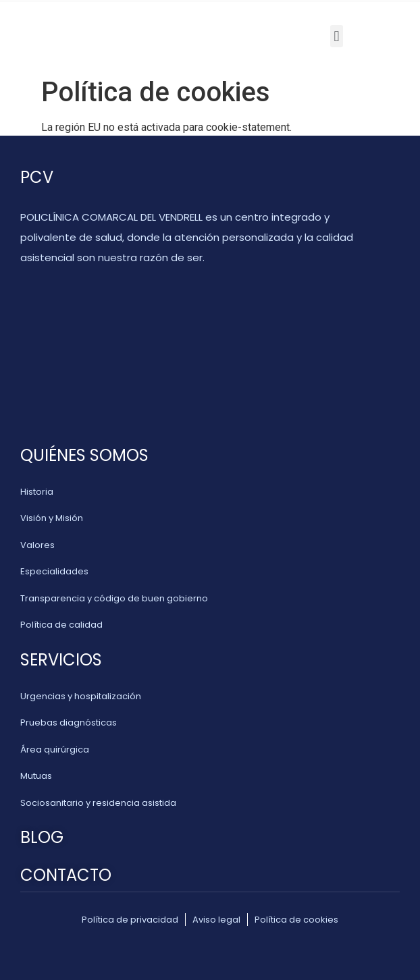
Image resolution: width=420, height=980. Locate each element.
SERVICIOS (61, 660)
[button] (337, 36)
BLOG (42, 837)
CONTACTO (66, 875)
